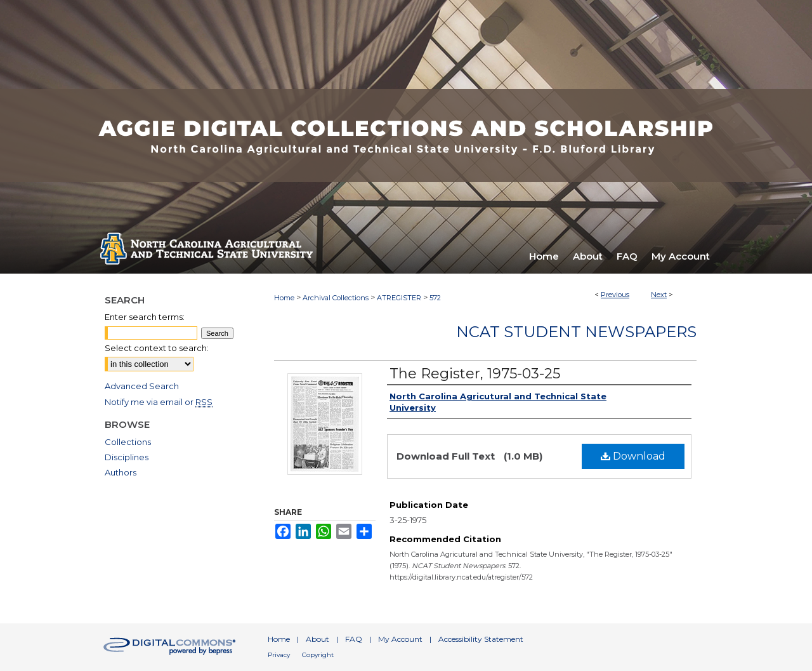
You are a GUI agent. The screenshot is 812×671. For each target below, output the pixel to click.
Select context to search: (157, 348)
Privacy (279, 655)
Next (659, 295)
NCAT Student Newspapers (576, 332)
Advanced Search (142, 386)
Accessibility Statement (481, 639)
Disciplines (127, 457)
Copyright (318, 655)
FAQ (354, 639)
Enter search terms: (145, 317)
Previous (615, 295)
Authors (121, 472)
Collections (128, 442)
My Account (400, 639)
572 (435, 298)
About (318, 639)
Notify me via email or (159, 402)
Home (284, 298)
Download (633, 456)
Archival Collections (336, 298)
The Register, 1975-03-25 (475, 374)
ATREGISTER (399, 298)
